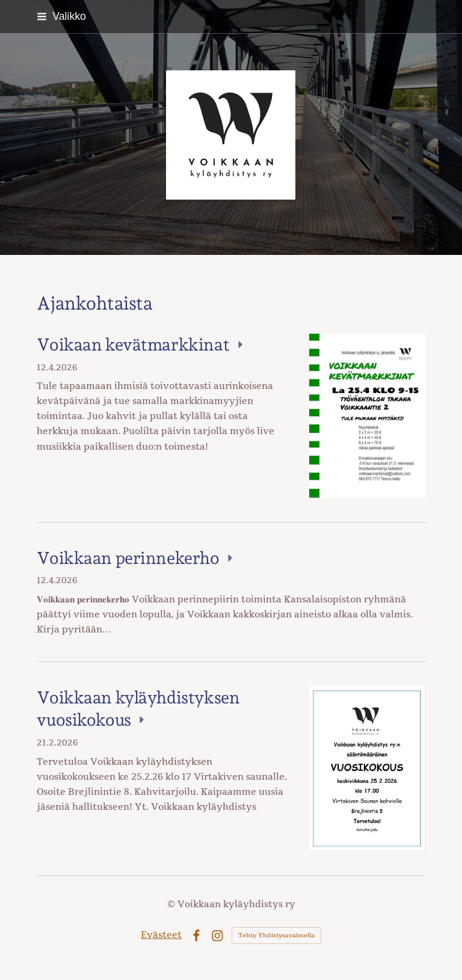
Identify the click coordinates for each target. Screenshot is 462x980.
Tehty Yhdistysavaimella (276, 936)
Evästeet (161, 935)
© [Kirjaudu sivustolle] (172, 904)
